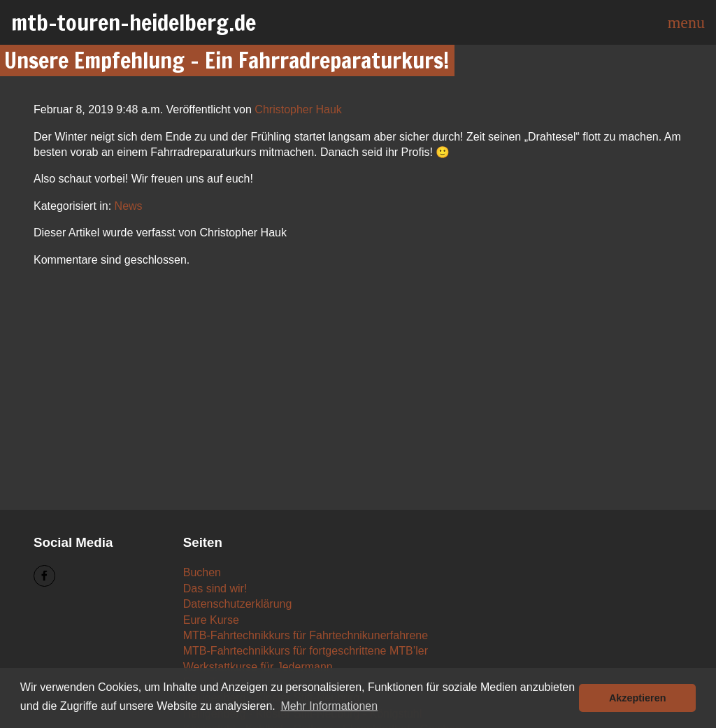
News (129, 206)
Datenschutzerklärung (238, 604)
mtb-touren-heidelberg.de (134, 22)
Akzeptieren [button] (638, 698)
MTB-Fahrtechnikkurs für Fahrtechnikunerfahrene (306, 635)
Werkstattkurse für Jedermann (258, 667)
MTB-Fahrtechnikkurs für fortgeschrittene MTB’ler (306, 651)
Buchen (202, 572)
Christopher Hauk (298, 109)
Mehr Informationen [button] (329, 706)
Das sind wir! (215, 588)
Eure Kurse (211, 620)
